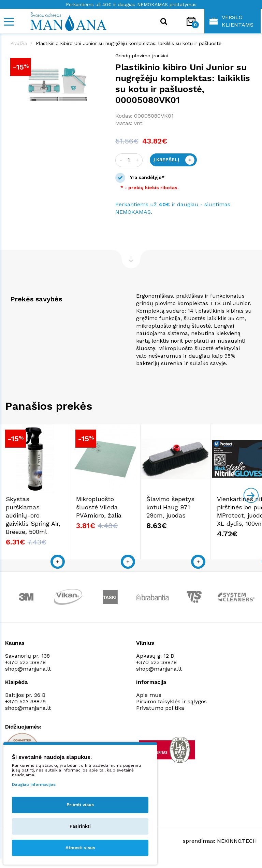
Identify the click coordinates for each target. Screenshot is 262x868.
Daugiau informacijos (34, 784)
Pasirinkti (80, 826)
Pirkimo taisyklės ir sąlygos (171, 712)
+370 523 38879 (25, 672)
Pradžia (19, 43)
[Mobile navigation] (9, 22)
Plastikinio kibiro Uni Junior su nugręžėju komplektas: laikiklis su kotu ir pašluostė (129, 43)
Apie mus (149, 705)
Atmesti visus (80, 848)
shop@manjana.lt (28, 679)
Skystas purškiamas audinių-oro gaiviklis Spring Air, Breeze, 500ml (42, 526)
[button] (99, 59)
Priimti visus (80, 805)
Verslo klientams (231, 21)
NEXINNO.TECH (237, 851)
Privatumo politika (160, 718)
